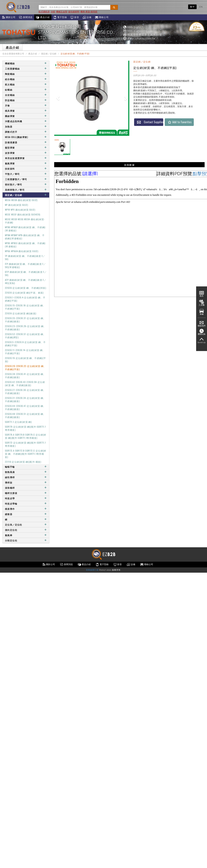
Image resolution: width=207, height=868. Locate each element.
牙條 (26, 105)
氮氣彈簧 (26, 163)
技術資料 (26, 169)
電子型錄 (60, 17)
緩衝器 (26, 514)
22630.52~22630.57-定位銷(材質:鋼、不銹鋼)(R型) (25, 336)
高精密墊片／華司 (26, 190)
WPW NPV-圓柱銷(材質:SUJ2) (20, 210)
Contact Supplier (150, 122)
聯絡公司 (102, 17)
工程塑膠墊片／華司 (26, 179)
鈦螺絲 (26, 90)
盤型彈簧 (26, 148)
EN (201, 7)
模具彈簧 (26, 111)
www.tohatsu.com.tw (139, 38)
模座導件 (26, 509)
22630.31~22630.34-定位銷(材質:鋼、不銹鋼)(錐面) (25, 399)
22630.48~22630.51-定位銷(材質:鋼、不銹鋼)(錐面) (25, 415)
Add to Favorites (180, 122)
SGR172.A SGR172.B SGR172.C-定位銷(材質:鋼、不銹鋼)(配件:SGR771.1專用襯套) (26, 454)
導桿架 (26, 482)
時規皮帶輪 (26, 503)
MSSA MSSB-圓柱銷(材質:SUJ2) (21, 200)
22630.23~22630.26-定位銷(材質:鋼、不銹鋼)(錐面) (25, 328)
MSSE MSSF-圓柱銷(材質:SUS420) (23, 214)
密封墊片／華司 (26, 184)
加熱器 (26, 126)
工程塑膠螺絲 (26, 69)
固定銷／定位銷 (49, 54)
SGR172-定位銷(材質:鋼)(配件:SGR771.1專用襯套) (25, 444)
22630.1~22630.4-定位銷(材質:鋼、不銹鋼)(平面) (25, 299)
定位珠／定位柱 (26, 525)
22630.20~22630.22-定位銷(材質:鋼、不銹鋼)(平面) (25, 368)
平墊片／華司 (26, 174)
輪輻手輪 (26, 467)
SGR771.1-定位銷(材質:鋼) (18, 422)
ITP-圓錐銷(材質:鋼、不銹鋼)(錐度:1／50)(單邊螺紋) (25, 265)
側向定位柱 (26, 530)
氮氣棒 (26, 535)
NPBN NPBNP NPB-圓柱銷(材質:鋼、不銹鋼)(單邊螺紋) (25, 237)
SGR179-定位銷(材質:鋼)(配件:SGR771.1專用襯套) (25, 428)
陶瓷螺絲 (26, 74)
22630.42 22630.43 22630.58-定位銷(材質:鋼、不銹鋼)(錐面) (25, 383)
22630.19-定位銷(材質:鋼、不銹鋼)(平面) (25, 360)
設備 (87, 17)
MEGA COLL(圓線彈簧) (26, 137)
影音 (75, 17)
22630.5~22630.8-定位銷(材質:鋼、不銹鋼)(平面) (25, 344)
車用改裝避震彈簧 (26, 158)
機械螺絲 (26, 63)
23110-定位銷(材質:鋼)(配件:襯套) (23, 462)
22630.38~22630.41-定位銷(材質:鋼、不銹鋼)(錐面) (25, 376)
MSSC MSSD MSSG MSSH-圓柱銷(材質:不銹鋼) (25, 221)
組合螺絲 (26, 79)
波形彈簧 (26, 153)
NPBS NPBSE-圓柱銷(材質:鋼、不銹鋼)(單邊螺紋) (25, 245)
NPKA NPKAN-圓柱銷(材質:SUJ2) (22, 251)
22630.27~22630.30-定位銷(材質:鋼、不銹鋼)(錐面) (25, 391)
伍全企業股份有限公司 (13, 54)
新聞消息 (26, 17)
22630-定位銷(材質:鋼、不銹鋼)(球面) (26, 288)
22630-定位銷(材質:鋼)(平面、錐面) (24, 293)
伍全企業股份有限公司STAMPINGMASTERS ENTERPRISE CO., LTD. (76, 32)
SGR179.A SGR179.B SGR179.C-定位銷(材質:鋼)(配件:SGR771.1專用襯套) (26, 436)
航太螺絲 (26, 84)
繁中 (192, 7)
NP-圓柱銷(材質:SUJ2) (17, 205)
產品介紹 (43, 17)
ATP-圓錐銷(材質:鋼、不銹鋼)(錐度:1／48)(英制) (26, 281)
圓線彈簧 (26, 116)
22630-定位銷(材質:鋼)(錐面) (21, 313)
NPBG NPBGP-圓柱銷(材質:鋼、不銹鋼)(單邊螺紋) (25, 229)
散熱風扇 (26, 472)
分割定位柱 (26, 540)
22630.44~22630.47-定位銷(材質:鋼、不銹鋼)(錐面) (25, 407)
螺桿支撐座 (26, 493)
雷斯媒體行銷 (92, 570)
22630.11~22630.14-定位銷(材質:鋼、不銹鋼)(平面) (25, 352)
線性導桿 (26, 477)
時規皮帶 (26, 498)
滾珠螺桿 (26, 488)
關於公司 (9, 17)
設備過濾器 (26, 142)
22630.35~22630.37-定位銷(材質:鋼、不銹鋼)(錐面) (25, 320)
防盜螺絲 (26, 100)
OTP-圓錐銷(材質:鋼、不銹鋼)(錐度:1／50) (26, 273)
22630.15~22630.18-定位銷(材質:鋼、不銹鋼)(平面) (25, 307)
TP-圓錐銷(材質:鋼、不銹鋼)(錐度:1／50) (25, 257)
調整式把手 (26, 132)
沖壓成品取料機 (26, 121)
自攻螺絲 (26, 95)
